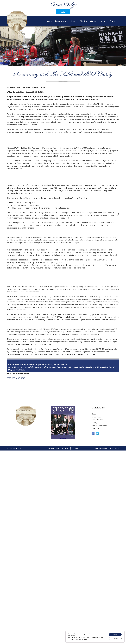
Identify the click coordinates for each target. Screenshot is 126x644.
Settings (115, 638)
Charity (83, 21)
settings (88, 639)
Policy (67, 448)
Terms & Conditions (55, 448)
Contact (114, 21)
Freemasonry (61, 21)
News (74, 21)
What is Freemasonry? (100, 426)
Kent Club (95, 429)
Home (49, 21)
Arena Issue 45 (36, 373)
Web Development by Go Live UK (107, 448)
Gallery (94, 21)
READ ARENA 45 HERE (16, 378)
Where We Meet (98, 420)
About (103, 21)
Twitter (97, 434)
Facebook (93, 434)
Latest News (96, 417)
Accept (115, 634)
